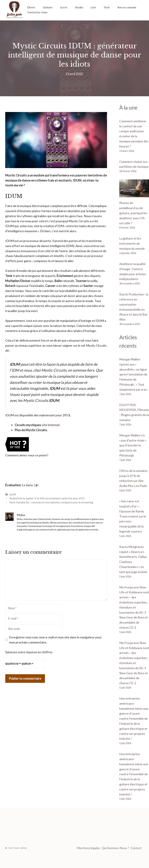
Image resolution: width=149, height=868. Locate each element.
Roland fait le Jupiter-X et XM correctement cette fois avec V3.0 (47, 498)
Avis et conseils (127, 7)
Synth (64, 7)
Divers (31, 7)
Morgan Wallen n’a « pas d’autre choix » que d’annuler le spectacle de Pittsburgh (133, 445)
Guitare (48, 7)
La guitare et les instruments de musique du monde (132, 243)
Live (93, 7)
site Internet (51, 425)
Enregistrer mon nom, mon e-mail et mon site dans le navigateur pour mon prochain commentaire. (55, 640)
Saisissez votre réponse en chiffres (29, 652)
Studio (79, 7)
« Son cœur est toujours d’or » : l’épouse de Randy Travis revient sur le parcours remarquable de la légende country (133, 516)
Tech (107, 7)
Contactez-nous (37, 12)
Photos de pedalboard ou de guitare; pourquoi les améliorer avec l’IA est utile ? (133, 213)
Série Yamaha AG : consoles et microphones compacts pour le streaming (51, 502)
